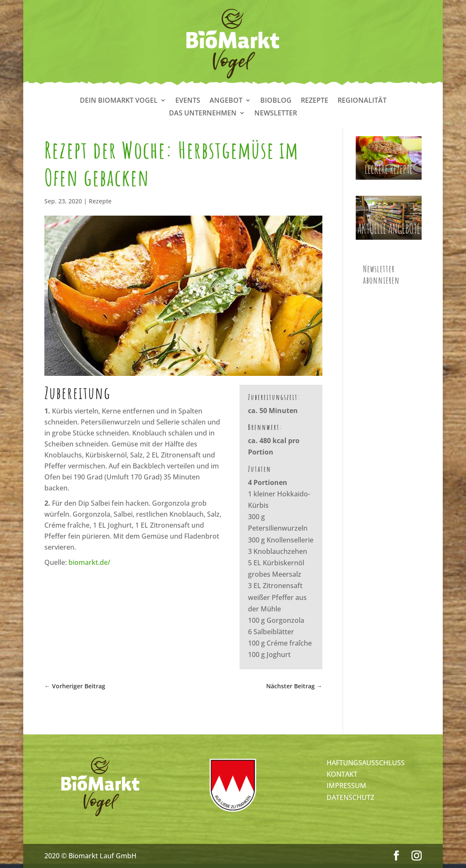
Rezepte (315, 101)
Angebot (226, 101)
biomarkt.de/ (89, 562)
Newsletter (276, 114)
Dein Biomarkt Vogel (119, 101)
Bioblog (276, 101)
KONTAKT (342, 774)
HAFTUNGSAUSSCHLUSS (366, 763)
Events (188, 101)
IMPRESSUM (346, 786)
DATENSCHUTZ (350, 797)
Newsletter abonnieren (381, 274)
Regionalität (362, 101)
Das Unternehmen (203, 114)
